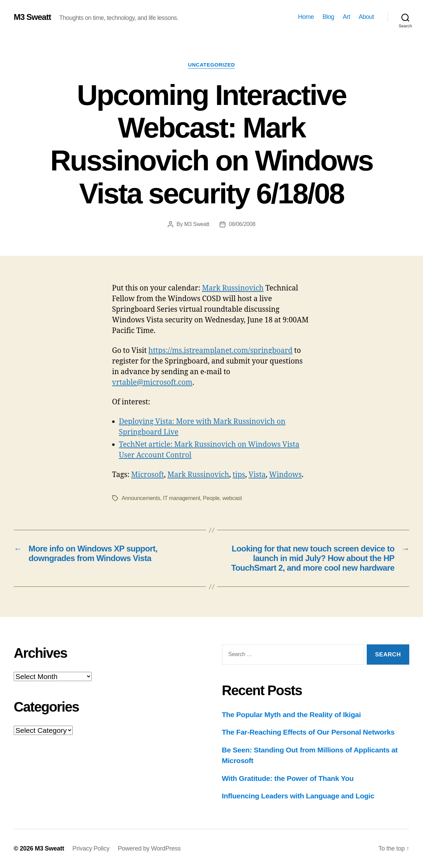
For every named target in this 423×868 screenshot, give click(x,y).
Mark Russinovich (233, 288)
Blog (328, 17)
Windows (286, 475)
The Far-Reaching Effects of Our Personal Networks (308, 732)
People (211, 498)
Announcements (141, 498)
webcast (232, 498)
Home (306, 17)
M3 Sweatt (32, 17)
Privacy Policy (91, 848)
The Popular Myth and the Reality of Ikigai (291, 715)
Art (346, 17)
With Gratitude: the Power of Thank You (288, 778)
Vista (257, 475)
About (366, 17)
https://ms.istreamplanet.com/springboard (221, 351)
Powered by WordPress (149, 848)
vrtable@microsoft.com (152, 383)
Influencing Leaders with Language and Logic (298, 796)
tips (239, 475)
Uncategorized (212, 65)
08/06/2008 (242, 224)
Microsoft (148, 475)
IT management (181, 498)
